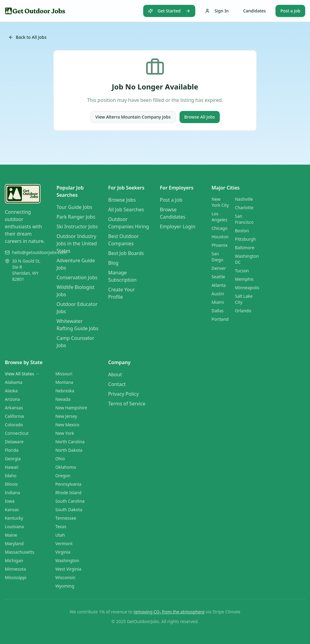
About (115, 374)
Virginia (63, 552)
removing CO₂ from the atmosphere (169, 612)
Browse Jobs (122, 200)
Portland (220, 319)
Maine (11, 535)
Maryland (14, 543)
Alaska (11, 391)
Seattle (218, 277)
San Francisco (244, 219)
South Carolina (70, 501)
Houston (220, 237)
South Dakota (69, 510)
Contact (117, 384)
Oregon (63, 476)
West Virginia (68, 569)
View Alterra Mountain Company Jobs (133, 117)
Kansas (12, 510)
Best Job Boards (126, 253)
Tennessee (66, 518)
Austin (218, 294)
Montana (64, 382)
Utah (60, 535)
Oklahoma (66, 467)
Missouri (64, 374)
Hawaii (12, 467)
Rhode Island (68, 493)
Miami (218, 302)
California (14, 416)
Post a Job (290, 11)
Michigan (14, 560)
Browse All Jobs (200, 117)
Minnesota (15, 569)
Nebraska (65, 391)
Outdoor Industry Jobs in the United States (77, 243)
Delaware (14, 442)
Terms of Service (127, 404)
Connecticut (17, 433)
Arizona (12, 399)
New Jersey (66, 416)
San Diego (218, 257)
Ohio (60, 459)
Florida (12, 450)
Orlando (243, 311)
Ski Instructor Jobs (77, 226)
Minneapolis (247, 288)
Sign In (217, 11)
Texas (61, 527)
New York (65, 433)
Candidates (254, 11)
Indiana (12, 493)
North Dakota (69, 450)
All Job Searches (126, 210)
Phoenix (220, 245)
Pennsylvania (68, 484)
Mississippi (16, 577)
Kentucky (14, 518)
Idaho (11, 476)
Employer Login (178, 226)
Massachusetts (20, 552)
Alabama (14, 382)
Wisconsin (65, 577)
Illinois (11, 484)
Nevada (63, 399)
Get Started (169, 11)
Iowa (10, 501)
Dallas (218, 311)
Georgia (13, 459)
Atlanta (219, 285)
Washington (67, 560)
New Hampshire (71, 408)
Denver (219, 268)
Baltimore (245, 248)
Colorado (14, 425)
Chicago (220, 228)
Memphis (244, 279)
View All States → (22, 374)
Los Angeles (219, 217)
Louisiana (14, 527)
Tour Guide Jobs (74, 207)
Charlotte (244, 208)
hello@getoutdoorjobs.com (39, 252)
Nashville (244, 199)
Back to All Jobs (28, 37)
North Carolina (70, 442)
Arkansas (14, 408)
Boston (242, 231)
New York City (220, 202)
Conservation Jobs (77, 277)
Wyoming (65, 586)
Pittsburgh (245, 239)
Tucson (242, 271)
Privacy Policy (123, 394)
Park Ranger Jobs (76, 217)
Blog (113, 263)
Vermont (64, 543)
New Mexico (67, 425)
